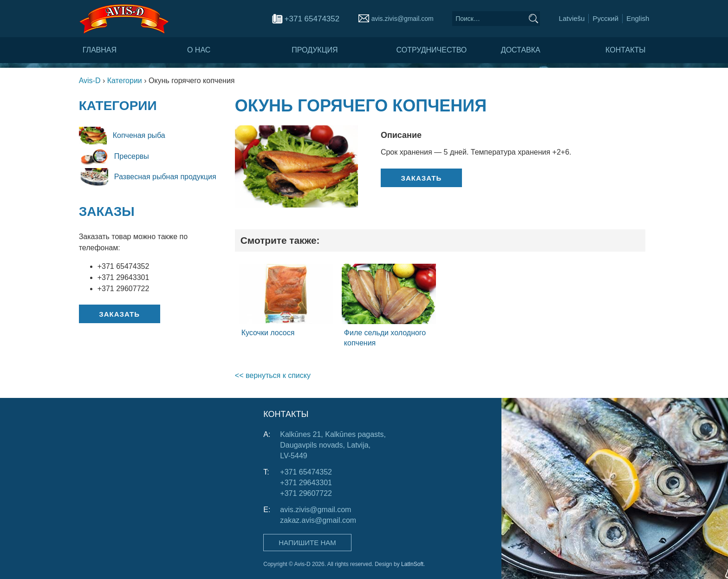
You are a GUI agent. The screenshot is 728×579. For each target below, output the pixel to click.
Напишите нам (307, 543)
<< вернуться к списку (273, 375)
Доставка (521, 50)
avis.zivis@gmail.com (403, 19)
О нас (199, 50)
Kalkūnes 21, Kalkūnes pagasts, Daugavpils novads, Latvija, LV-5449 (333, 445)
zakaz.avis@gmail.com (318, 520)
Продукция (315, 50)
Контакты (625, 50)
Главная (100, 50)
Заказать (119, 314)
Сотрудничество (432, 50)
